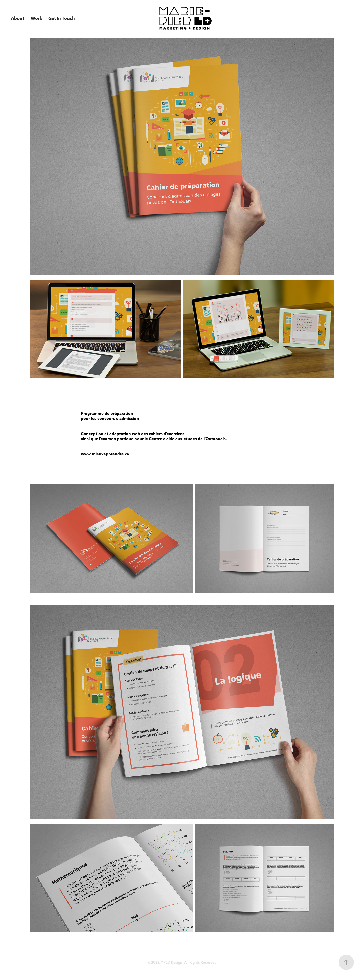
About (18, 18)
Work (36, 18)
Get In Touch (62, 18)
